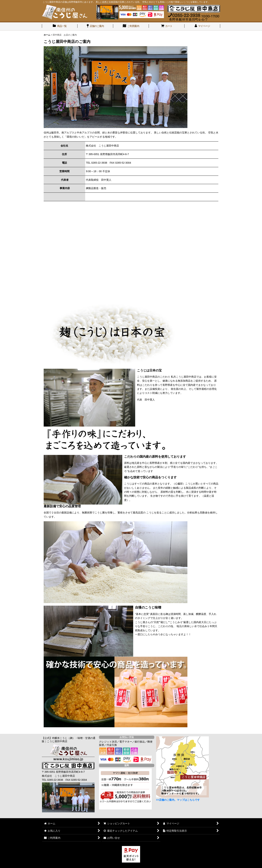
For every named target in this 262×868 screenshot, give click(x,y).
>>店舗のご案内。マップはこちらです (178, 800)
